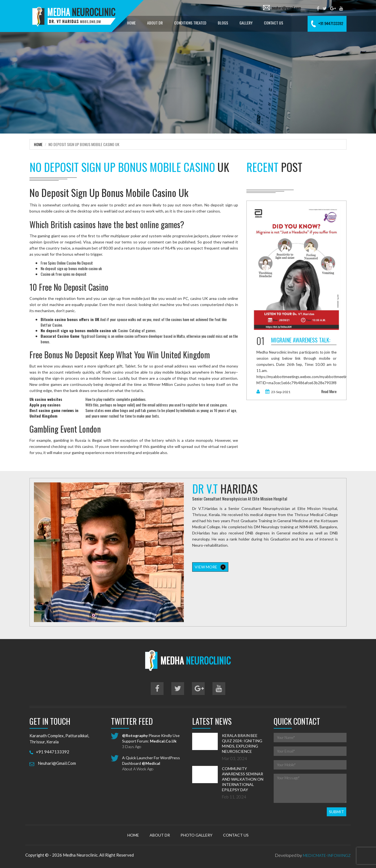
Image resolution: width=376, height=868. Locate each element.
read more (329, 391)
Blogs (223, 23)
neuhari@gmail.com (286, 8)
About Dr (155, 23)
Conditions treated (190, 23)
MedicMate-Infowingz (327, 855)
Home (131, 23)
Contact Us (274, 23)
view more (210, 567)
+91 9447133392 (327, 23)
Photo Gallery (196, 835)
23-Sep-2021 (278, 392)
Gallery (246, 23)
